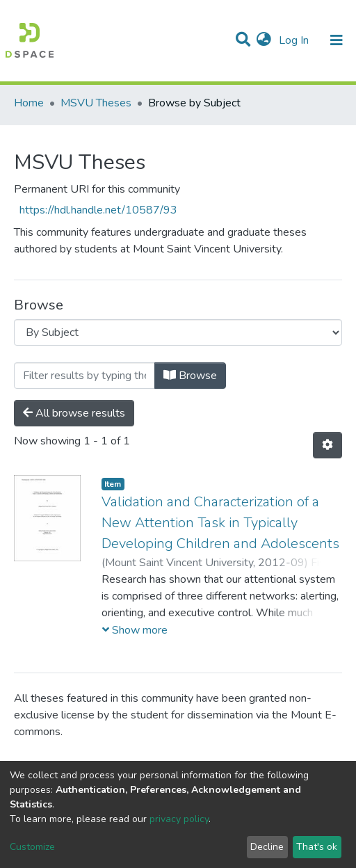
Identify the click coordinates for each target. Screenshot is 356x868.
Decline (267, 847)
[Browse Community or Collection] (178, 332)
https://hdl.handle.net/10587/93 (98, 210)
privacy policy (179, 819)
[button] (264, 40)
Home (29, 103)
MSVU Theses (96, 103)
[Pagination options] (327, 445)
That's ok (317, 847)
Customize (32, 847)
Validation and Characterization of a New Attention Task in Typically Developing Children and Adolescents (220, 523)
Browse (190, 376)
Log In (295, 40)
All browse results (74, 413)
